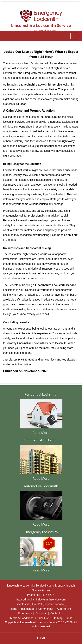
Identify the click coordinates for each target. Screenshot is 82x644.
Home (14, 609)
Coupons (41, 613)
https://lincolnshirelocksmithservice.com (41, 599)
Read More (41, 433)
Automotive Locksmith (41, 486)
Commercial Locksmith (41, 440)
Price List (43, 618)
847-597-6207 (46, 595)
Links (69, 618)
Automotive (64, 609)
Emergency (25, 613)
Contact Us (57, 613)
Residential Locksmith (41, 394)
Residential (28, 609)
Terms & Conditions (22, 618)
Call (41, 638)
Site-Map (57, 618)
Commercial (46, 609)
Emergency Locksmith (41, 532)
